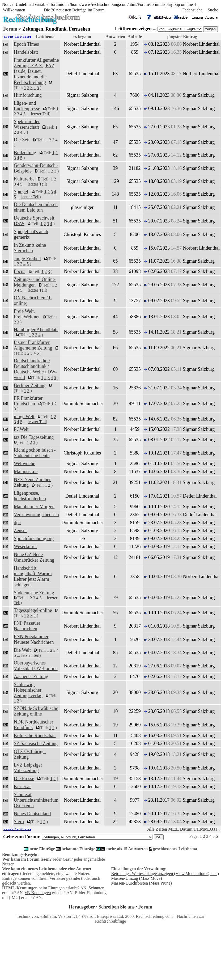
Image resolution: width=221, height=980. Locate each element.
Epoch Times (26, 44)
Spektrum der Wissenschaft (27, 124)
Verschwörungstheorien (36, 515)
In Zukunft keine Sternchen (30, 248)
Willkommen (14, 10)
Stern (19, 822)
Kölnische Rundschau (35, 735)
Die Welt (22, 650)
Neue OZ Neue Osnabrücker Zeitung (34, 557)
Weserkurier (25, 546)
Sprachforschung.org (34, 539)
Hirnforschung (28, 95)
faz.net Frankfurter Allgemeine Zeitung (33, 345)
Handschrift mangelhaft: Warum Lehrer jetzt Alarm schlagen (33, 576)
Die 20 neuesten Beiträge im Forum (74, 10)
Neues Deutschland (32, 814)
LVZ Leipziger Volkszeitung (28, 768)
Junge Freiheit (27, 259)
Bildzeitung (25, 153)
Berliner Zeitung (30, 385)
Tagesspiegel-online (33, 610)
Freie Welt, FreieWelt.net (27, 314)
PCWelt (21, 429)
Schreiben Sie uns (117, 907)
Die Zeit (22, 140)
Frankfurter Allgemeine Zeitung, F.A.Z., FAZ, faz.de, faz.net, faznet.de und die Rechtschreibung (36, 71)
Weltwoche (25, 464)
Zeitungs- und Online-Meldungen (35, 282)
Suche (213, 10)
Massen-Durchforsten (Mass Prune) (141, 883)
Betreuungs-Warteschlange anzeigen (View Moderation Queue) (165, 874)
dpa (17, 523)
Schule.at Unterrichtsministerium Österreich (36, 800)
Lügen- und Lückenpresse (27, 106)
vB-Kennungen (38, 893)
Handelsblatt (26, 52)
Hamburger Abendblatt (36, 330)
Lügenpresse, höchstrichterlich (30, 496)
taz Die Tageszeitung (34, 437)
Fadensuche (192, 10)
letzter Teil (40, 114)
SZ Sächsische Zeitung (36, 743)
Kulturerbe (24, 179)
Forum (10, 29)
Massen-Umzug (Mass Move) (136, 878)
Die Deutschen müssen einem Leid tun (36, 207)
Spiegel (21, 192)
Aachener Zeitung (31, 676)
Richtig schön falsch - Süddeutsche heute (35, 453)
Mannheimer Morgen (34, 507)
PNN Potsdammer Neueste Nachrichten (34, 639)
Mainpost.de (26, 472)
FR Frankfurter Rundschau (28, 401)
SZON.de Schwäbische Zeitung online (36, 711)
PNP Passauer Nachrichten (27, 626)
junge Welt (24, 417)
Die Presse (24, 779)
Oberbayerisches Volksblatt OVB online (36, 666)
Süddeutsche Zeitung (34, 593)
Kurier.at (22, 786)
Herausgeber (82, 907)
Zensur (20, 531)
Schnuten (96, 888)
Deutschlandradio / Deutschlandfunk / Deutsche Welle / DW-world (35, 369)
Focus (20, 271)
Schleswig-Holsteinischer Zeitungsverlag (28, 690)
